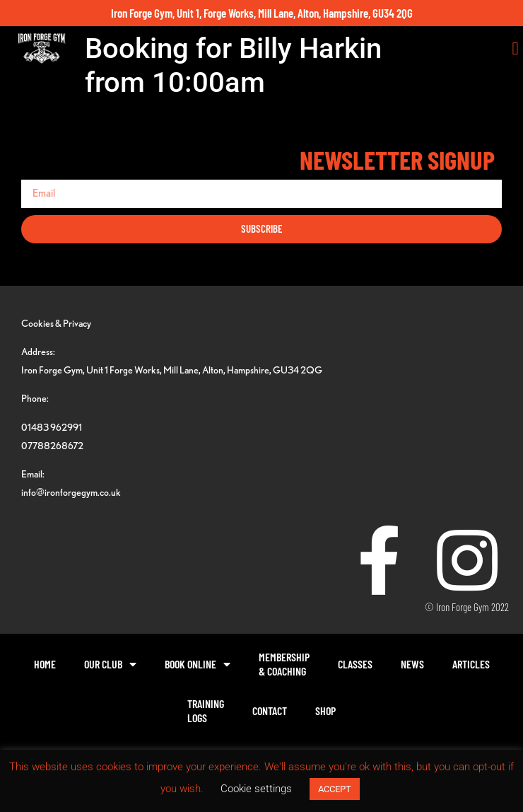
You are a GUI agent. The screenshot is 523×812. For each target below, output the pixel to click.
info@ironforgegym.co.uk (71, 492)
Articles (471, 664)
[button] (515, 49)
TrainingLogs (206, 710)
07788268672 (52, 445)
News (412, 664)
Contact (270, 710)
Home (45, 664)
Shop (325, 710)
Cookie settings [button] (256, 789)
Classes (355, 664)
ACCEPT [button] (335, 789)
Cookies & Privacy (56, 323)
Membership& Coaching (284, 664)
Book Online (198, 664)
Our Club (110, 664)
